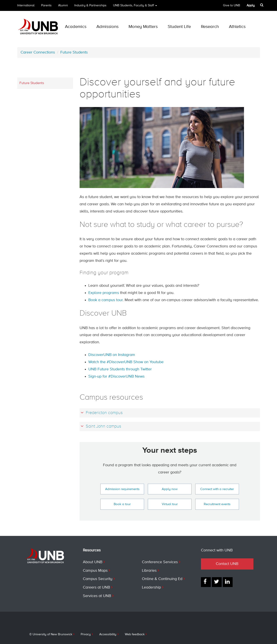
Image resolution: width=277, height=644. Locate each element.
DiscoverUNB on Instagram (112, 355)
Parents (46, 5)
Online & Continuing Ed (162, 579)
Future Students (74, 52)
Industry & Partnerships (90, 5)
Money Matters (143, 27)
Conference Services (160, 562)
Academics (76, 27)
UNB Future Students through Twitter (120, 369)
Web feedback (135, 634)
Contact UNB (227, 564)
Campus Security (98, 579)
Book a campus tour (105, 300)
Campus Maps (95, 571)
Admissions (107, 27)
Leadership (151, 587)
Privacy (86, 634)
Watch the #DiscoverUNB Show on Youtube (126, 362)
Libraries (149, 571)
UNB (135, 7)
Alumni (63, 5)
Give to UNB (232, 5)
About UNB (93, 562)
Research (210, 27)
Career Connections (38, 52)
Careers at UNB (96, 587)
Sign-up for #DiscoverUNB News (116, 376)
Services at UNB (97, 596)
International (26, 5)
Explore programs (104, 293)
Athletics (237, 27)
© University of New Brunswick (51, 634)
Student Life (179, 27)
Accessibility (108, 634)
